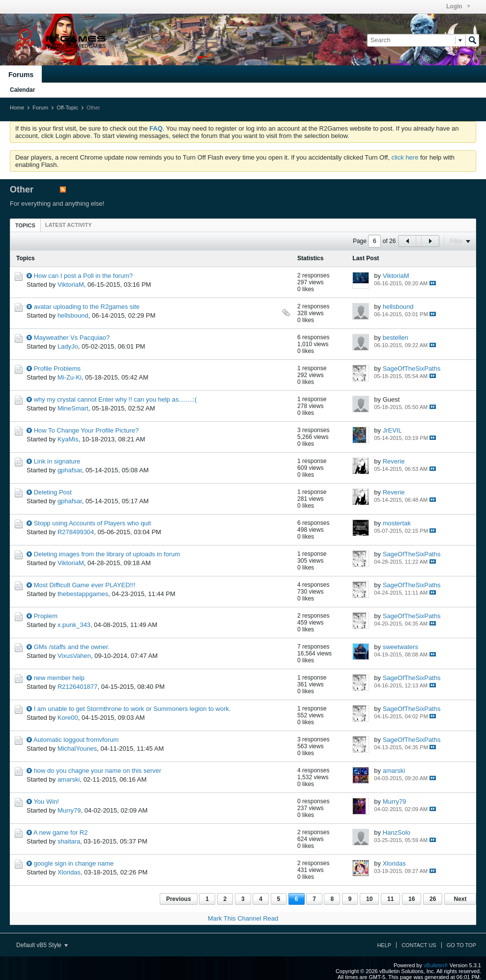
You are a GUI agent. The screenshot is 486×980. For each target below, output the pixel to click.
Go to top (461, 945)
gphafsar (70, 470)
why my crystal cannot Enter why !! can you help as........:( (115, 399)
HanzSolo (397, 832)
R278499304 (76, 532)
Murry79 (69, 810)
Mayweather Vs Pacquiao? (72, 338)
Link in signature (57, 461)
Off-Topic (67, 108)
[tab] (25, 225)
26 (433, 899)
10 (369, 899)
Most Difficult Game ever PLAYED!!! (85, 585)
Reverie (394, 461)
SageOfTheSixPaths (412, 368)
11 (390, 899)
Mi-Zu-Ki (70, 377)
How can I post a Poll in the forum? (84, 276)
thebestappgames (83, 594)
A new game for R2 (61, 832)
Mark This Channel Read (243, 918)
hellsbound (73, 315)
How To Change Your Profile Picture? (86, 430)
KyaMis (68, 439)
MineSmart (73, 408)
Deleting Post (53, 492)
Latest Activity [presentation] (69, 225)
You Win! (46, 802)
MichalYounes (77, 749)
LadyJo (68, 346)
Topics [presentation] (25, 225)
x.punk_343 (74, 625)
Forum (40, 108)
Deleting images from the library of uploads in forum (107, 554)
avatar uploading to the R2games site (87, 307)
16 (412, 899)
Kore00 (68, 718)
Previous (179, 899)
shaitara (69, 841)
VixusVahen (74, 656)
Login (458, 6)
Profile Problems (57, 368)
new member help (59, 678)
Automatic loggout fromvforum (76, 740)
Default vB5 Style (42, 945)
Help (384, 945)
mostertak (397, 523)
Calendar (22, 90)
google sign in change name (74, 863)
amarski (69, 779)
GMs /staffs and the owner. (72, 647)
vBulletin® (436, 965)
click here (405, 157)
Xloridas (69, 872)
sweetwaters (400, 647)
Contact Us (419, 945)
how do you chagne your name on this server (98, 771)
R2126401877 (78, 687)
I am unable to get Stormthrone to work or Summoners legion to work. (132, 709)
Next (460, 899)
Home (17, 108)
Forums (21, 75)
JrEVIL (392, 430)
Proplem (46, 616)
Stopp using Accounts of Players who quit (92, 523)
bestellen (396, 338)
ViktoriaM (71, 285)
